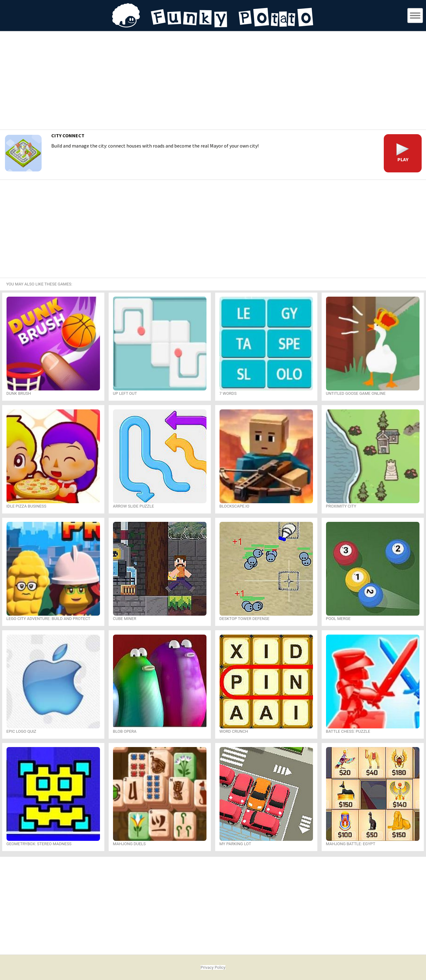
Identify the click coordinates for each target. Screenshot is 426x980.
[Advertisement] (213, 81)
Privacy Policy (213, 967)
